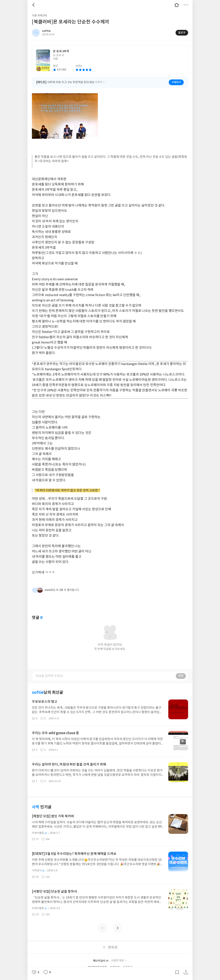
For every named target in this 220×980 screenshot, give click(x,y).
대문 (177, 5)
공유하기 (186, 972)
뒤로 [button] (34, 5)
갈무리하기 (177, 972)
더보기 (186, 5)
